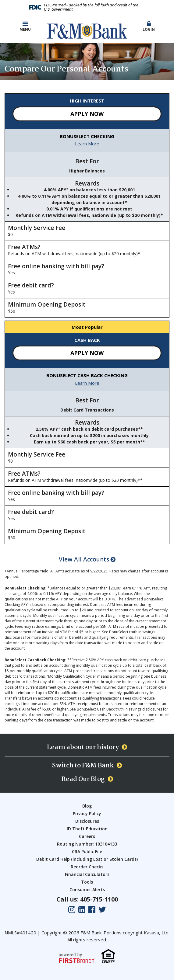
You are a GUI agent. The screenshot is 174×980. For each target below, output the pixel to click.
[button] (149, 26)
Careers (87, 836)
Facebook (92, 910)
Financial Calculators (87, 874)
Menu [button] (25, 26)
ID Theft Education (87, 829)
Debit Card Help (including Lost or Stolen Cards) (87, 859)
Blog (87, 806)
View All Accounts (87, 560)
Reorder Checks (87, 867)
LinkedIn (82, 910)
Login (149, 26)
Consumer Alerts (87, 890)
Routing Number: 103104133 (87, 844)
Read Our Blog (83, 779)
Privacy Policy (87, 813)
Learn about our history (83, 747)
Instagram (72, 910)
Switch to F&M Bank (83, 765)
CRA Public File (87, 851)
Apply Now (87, 114)
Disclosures (87, 821)
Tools (87, 882)
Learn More (87, 144)
